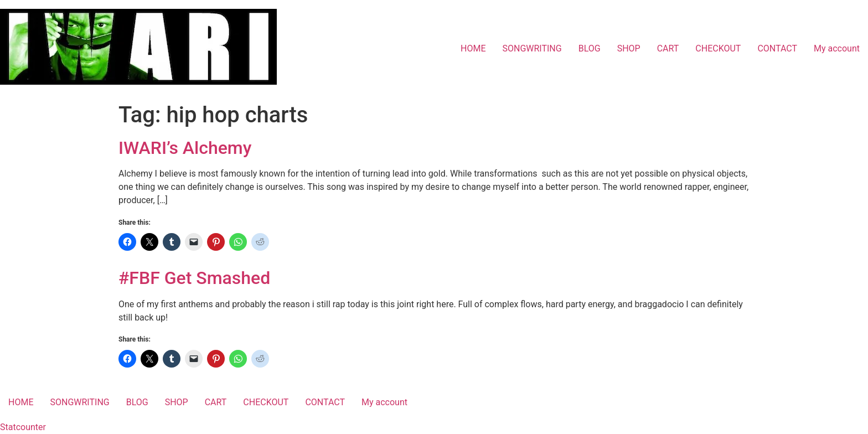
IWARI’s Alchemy (185, 148)
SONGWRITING (532, 48)
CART (668, 48)
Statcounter (23, 427)
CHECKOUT (718, 48)
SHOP (629, 48)
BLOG (590, 48)
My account (837, 48)
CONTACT (777, 48)
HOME (473, 48)
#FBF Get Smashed (194, 278)
